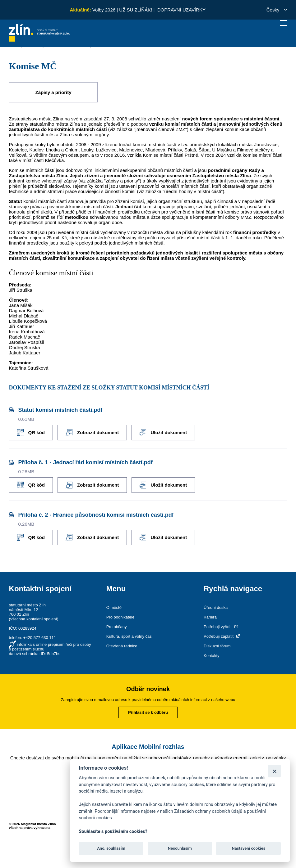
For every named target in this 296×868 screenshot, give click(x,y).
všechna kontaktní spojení (34, 619)
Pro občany (117, 627)
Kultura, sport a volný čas (129, 636)
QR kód (31, 432)
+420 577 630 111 (40, 638)
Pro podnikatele (120, 617)
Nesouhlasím (180, 848)
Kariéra (210, 617)
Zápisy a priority (53, 92)
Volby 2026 (104, 10)
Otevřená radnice (122, 646)
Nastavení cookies (248, 848)
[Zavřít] (274, 771)
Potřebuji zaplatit (222, 636)
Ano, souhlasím (111, 848)
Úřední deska (216, 607)
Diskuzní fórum (217, 646)
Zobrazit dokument (92, 433)
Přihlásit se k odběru (148, 712)
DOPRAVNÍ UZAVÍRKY (181, 10)
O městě (114, 607)
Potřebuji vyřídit (221, 627)
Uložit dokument (163, 433)
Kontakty (212, 656)
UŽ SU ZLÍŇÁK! (136, 10)
